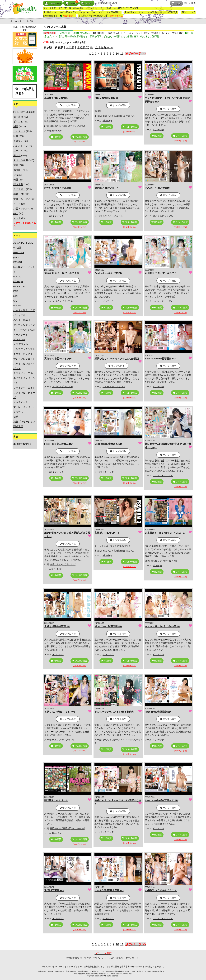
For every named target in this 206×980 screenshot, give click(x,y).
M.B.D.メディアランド (114, 386)
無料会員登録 (116, 16)
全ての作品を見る (25, 91)
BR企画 (17, 248)
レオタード (19, 131)
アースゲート (21, 335)
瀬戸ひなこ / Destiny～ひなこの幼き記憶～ (118, 359)
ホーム (14, 21)
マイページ (53, 3)
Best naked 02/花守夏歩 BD (160, 359)
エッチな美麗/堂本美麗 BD (109, 890)
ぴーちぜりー (21, 315)
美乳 (16, 180)
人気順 (70, 47)
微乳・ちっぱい (22, 199)
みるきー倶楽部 (22, 320)
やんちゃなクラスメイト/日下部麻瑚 (114, 712)
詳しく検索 (190, 3)
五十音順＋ (102, 47)
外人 (16, 213)
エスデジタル (21, 344)
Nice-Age (18, 281)
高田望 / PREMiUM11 (56, 98)
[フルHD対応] (21, 112)
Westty (17, 306)
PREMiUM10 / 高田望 (106, 98)
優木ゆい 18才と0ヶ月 (106, 188)
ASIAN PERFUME (23, 243)
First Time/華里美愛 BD (158, 712)
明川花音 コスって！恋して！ (161, 273)
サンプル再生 (68, 105)
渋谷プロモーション (24, 422)
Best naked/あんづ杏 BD (108, 273)
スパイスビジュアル (24, 364)
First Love (19, 252)
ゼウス (17, 368)
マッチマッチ (21, 402)
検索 (176, 3)
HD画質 (56, 137)
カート (71, 3)
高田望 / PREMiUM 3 (107, 533)
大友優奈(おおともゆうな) (164, 561)
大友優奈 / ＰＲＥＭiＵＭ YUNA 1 (165, 533)
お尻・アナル (21, 209)
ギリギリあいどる (23, 354)
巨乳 (16, 136)
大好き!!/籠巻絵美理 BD (57, 626)
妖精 (16, 417)
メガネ (17, 218)
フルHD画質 (80, 137)
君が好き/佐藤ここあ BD (58, 188)
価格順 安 (83, 47)
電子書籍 (18, 117)
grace (16, 257)
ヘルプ (87, 3)
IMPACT (18, 262)
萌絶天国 (18, 426)
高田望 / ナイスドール (56, 800)
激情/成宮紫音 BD (54, 890)
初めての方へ (68, 16)
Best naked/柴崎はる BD (108, 444)
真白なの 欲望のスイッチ (58, 359)
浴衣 (16, 165)
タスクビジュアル (23, 373)
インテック (19, 339)
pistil (16, 296)
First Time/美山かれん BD (58, 444)
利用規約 (120, 958)
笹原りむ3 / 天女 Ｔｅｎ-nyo (60, 712)
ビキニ (17, 122)
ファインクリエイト (24, 388)
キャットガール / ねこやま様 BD (162, 626)
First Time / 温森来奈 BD (108, 626)
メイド (17, 204)
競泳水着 (18, 184)
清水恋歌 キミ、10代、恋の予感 (62, 273)
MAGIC (17, 277)
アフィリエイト (133, 958)
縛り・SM (19, 194)
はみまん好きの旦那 (24, 310)
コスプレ (18, 141)
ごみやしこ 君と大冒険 (157, 188)
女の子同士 (19, 189)
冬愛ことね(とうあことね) (63, 564)
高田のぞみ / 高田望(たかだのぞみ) (68, 126)
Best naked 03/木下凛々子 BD (161, 800)
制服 (16, 126)
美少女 (17, 155)
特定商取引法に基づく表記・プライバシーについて (90, 958)
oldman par (19, 286)
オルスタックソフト (24, 349)
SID (15, 301)
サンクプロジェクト (24, 359)
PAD (16, 291)
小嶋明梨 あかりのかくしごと (161, 890)
